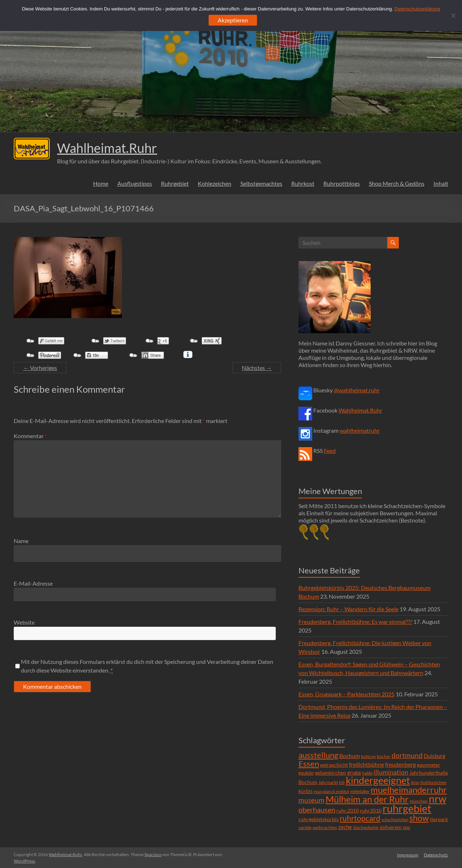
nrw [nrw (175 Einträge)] (437, 799)
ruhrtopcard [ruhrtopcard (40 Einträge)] (360, 818)
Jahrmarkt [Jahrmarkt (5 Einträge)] (328, 782)
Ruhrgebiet (175, 183)
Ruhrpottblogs (342, 183)
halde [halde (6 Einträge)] (367, 773)
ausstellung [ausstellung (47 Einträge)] (318, 755)
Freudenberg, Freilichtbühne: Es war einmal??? (355, 622)
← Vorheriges (40, 368)
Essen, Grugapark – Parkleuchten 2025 (346, 694)
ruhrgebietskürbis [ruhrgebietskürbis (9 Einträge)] (319, 819)
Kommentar (30, 436)
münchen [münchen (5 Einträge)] (419, 801)
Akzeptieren (233, 20)
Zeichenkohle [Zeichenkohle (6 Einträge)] (366, 827)
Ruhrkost (303, 183)
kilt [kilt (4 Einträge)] (342, 782)
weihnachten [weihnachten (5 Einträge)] (325, 827)
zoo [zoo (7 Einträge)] (406, 827)
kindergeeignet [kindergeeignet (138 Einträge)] (378, 780)
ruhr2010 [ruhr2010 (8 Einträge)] (371, 811)
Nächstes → (257, 368)
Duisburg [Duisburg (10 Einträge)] (435, 756)
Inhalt (441, 183)
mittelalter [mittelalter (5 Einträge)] (360, 791)
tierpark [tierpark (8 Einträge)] (439, 819)
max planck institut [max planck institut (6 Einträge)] (331, 791)
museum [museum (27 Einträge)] (311, 800)
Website (24, 622)
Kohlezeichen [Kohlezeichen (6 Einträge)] (433, 782)
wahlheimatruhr (360, 430)
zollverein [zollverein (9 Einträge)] (391, 827)
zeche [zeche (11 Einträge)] (345, 827)
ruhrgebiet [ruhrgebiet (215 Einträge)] (407, 808)
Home (101, 183)
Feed (330, 451)
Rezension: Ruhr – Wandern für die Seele (348, 609)
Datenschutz (436, 854)
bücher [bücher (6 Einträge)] (384, 756)
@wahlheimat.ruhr (357, 390)
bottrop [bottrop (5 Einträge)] (368, 756)
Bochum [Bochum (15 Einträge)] (350, 756)
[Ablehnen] (453, 16)
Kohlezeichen (215, 183)
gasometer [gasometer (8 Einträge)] (429, 765)
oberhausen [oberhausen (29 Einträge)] (317, 810)
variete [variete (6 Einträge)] (305, 827)
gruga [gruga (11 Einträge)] (354, 772)
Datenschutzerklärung (417, 9)
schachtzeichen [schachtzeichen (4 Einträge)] (395, 819)
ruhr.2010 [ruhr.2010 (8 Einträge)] (348, 811)
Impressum (408, 854)
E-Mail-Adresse (33, 583)
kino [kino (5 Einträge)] (415, 782)
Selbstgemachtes (261, 183)
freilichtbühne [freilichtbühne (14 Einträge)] (367, 764)
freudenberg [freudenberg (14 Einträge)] (400, 764)
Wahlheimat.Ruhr (107, 148)
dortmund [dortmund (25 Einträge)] (407, 755)
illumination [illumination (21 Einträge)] (391, 772)
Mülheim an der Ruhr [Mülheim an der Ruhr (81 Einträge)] (367, 799)
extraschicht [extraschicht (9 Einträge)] (334, 765)
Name (21, 541)
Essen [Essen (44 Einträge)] (309, 764)
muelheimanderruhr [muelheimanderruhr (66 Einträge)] (409, 790)
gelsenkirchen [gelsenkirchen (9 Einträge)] (331, 773)
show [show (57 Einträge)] (419, 818)
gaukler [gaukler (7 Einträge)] (306, 773)
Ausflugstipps (135, 183)
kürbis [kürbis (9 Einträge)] (306, 791)
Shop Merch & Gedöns (397, 183)
